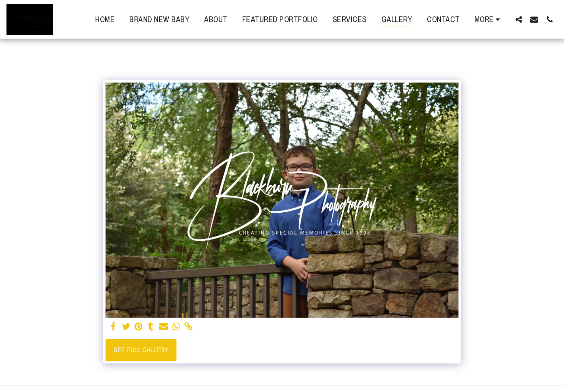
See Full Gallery (141, 350)
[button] (519, 19)
